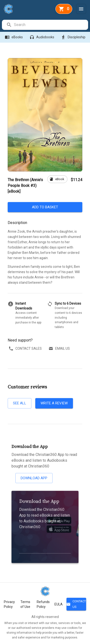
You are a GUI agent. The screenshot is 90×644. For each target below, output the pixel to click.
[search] (51, 25)
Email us (60, 349)
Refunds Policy (43, 604)
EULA (59, 604)
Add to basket (45, 207)
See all (20, 403)
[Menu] (81, 9)
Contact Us (76, 604)
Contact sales (26, 349)
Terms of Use (25, 604)
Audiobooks (42, 37)
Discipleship (74, 37)
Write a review (54, 403)
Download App (34, 478)
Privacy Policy (9, 604)
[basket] (64, 9)
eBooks (14, 37)
